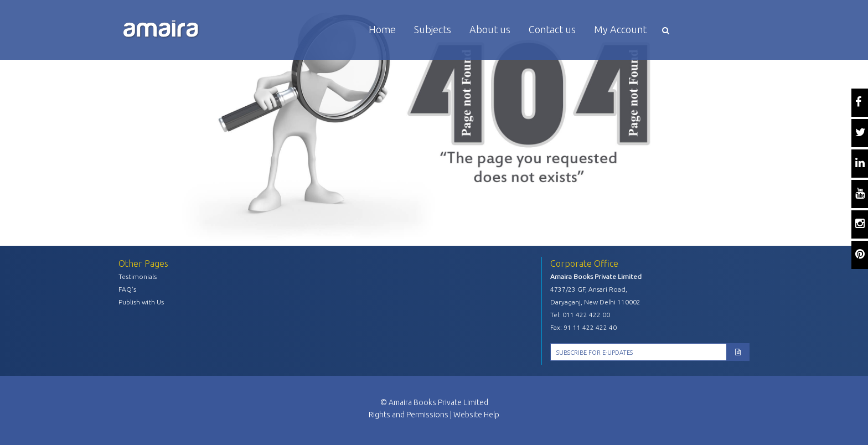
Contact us (552, 29)
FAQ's (127, 289)
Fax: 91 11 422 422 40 (583, 327)
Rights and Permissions (409, 415)
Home (382, 29)
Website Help (476, 415)
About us (490, 29)
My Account (620, 29)
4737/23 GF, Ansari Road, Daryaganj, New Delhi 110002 (595, 296)
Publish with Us (141, 302)
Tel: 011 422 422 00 (580, 315)
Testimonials (138, 276)
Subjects (433, 29)
